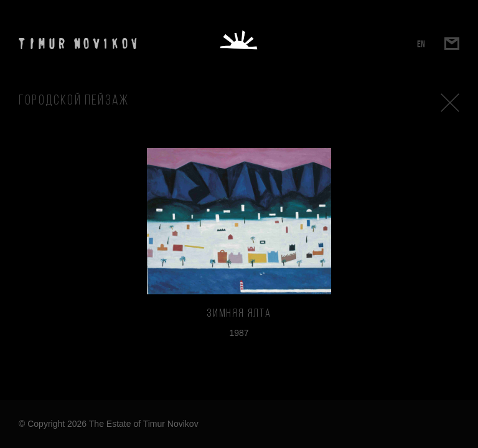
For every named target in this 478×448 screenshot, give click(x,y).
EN (421, 44)
